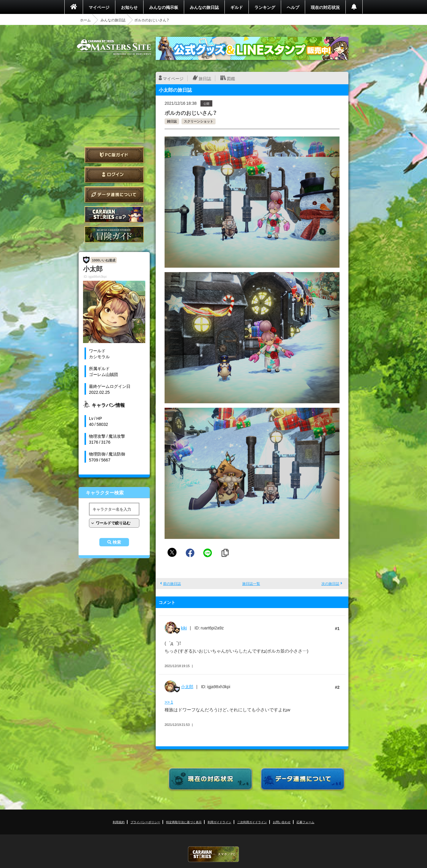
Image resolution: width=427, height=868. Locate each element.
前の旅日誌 (172, 583)
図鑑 (231, 78)
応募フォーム (305, 822)
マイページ (99, 7)
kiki (184, 628)
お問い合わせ (282, 822)
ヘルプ (293, 7)
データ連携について (114, 195)
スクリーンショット (199, 121)
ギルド (237, 7)
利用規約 (119, 822)
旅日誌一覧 (251, 583)
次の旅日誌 (330, 583)
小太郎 (187, 686)
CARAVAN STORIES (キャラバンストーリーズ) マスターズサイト (114, 47)
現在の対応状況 (325, 7)
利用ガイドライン (219, 822)
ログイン (114, 175)
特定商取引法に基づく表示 (184, 822)
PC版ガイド (114, 155)
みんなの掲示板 (164, 7)
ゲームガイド (114, 234)
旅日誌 (205, 78)
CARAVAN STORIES (213, 854)
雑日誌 (172, 121)
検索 (117, 542)
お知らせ (129, 7)
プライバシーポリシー (145, 822)
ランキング (265, 7)
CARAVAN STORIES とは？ (114, 214)
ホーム (85, 20)
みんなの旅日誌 (204, 7)
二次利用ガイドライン (252, 822)
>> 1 (169, 702)
